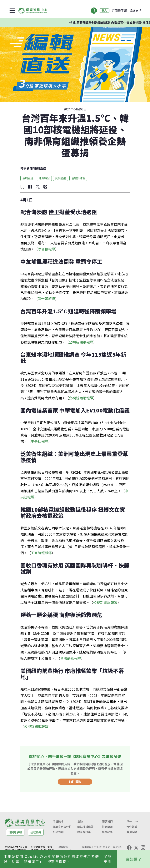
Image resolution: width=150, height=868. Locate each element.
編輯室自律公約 (62, 827)
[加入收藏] (22, 187)
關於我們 (107, 821)
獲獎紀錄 (107, 832)
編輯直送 (40, 168)
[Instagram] (143, 848)
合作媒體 (132, 827)
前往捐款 (75, 782)
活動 (80, 821)
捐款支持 (135, 11)
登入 (104, 11)
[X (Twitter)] (136, 848)
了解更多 (108, 859)
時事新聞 (27, 168)
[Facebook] (129, 848)
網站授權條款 (85, 827)
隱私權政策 (84, 832)
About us (132, 821)
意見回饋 (132, 832)
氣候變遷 (61, 178)
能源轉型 (44, 178)
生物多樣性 (78, 178)
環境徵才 (58, 821)
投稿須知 (58, 832)
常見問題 (107, 827)
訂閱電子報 (119, 11)
